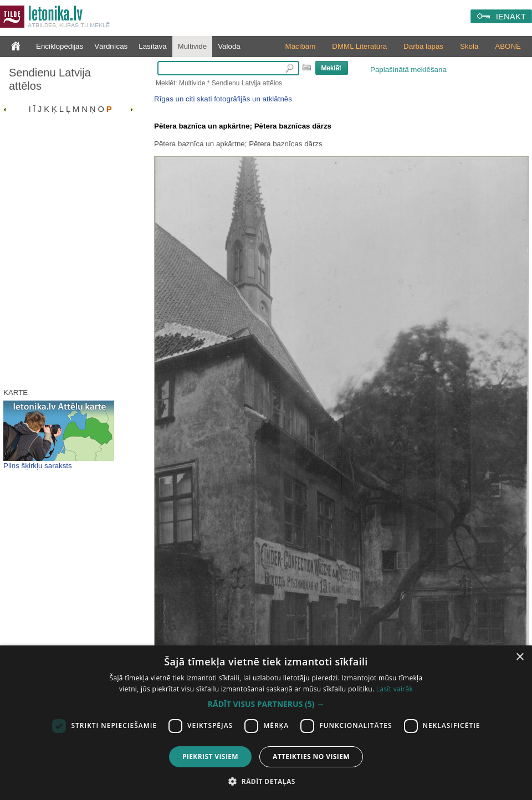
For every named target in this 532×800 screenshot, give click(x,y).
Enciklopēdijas (60, 46)
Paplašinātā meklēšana (408, 70)
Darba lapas (423, 46)
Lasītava (152, 46)
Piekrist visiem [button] (210, 757)
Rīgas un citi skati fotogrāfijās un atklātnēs (223, 99)
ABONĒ (508, 46)
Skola (469, 46)
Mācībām (301, 46)
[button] (266, 704)
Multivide (193, 46)
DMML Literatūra (359, 46)
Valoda (229, 46)
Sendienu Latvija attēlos (50, 79)
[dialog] (266, 723)
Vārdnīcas (111, 46)
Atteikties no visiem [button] (311, 757)
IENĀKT (511, 16)
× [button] (520, 657)
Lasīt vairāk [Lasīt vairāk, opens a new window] (395, 689)
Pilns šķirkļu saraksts (38, 466)
